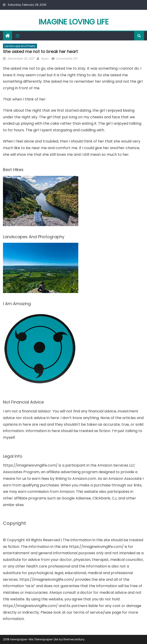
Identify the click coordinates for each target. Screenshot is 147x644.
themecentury (74, 639)
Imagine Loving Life (74, 22)
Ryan (45, 59)
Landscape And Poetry (20, 46)
